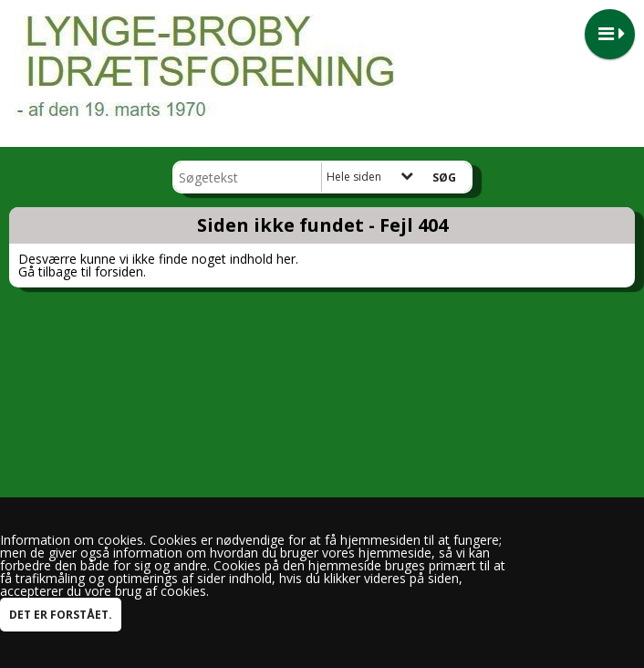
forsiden (119, 271)
